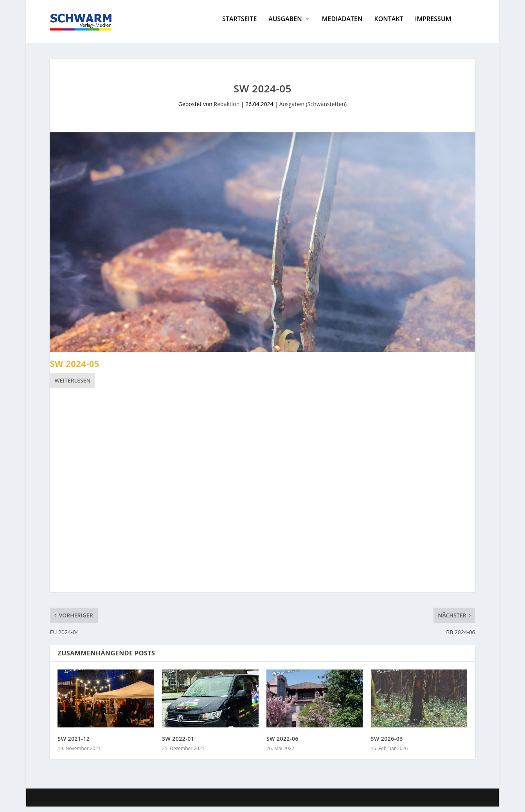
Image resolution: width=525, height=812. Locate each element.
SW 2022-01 (178, 744)
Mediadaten (342, 25)
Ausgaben (285, 25)
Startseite (239, 25)
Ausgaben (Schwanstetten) (313, 109)
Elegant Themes (108, 803)
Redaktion (227, 109)
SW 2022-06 (282, 744)
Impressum (433, 25)
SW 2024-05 (75, 369)
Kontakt (388, 25)
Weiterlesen (72, 386)
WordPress (191, 803)
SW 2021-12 (74, 744)
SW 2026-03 (387, 744)
